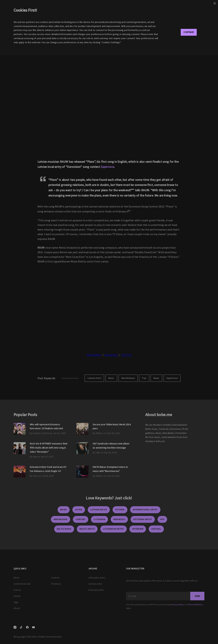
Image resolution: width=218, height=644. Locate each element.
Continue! (189, 32)
